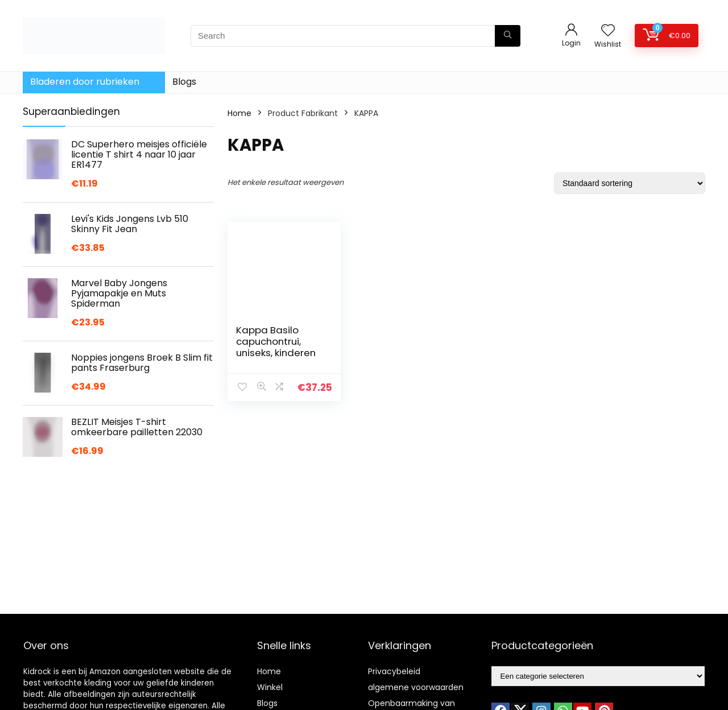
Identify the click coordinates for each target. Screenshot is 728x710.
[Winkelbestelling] (630, 183)
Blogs (184, 82)
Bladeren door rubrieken (85, 82)
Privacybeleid (394, 671)
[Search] (508, 36)
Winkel (270, 687)
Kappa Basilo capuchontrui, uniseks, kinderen (276, 341)
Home (239, 113)
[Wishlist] (608, 31)
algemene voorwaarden (416, 687)
